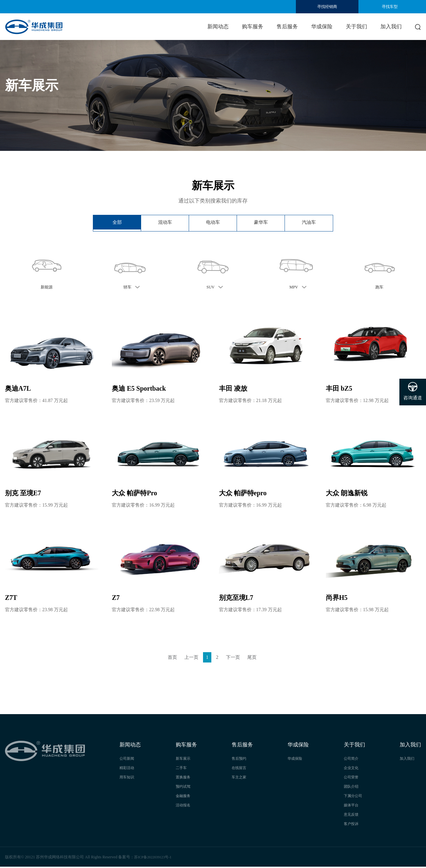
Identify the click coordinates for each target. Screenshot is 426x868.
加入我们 (391, 26)
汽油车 (309, 223)
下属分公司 (354, 797)
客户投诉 (352, 825)
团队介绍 (352, 787)
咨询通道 (413, 391)
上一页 (189, 658)
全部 (117, 223)
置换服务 (184, 778)
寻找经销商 (327, 7)
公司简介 (352, 759)
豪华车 (261, 223)
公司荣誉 (352, 778)
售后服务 (287, 26)
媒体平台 (352, 806)
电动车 (213, 223)
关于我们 (356, 26)
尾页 (257, 658)
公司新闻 (127, 759)
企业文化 (352, 769)
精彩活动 (127, 769)
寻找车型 (390, 7)
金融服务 (184, 797)
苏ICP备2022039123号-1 (155, 858)
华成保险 (322, 26)
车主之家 (240, 778)
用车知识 (127, 778)
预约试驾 (184, 787)
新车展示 (184, 759)
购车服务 (253, 26)
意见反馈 (352, 815)
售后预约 (240, 759)
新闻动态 (218, 26)
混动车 (165, 223)
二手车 (182, 769)
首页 (167, 658)
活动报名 (184, 806)
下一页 (235, 658)
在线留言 (240, 769)
